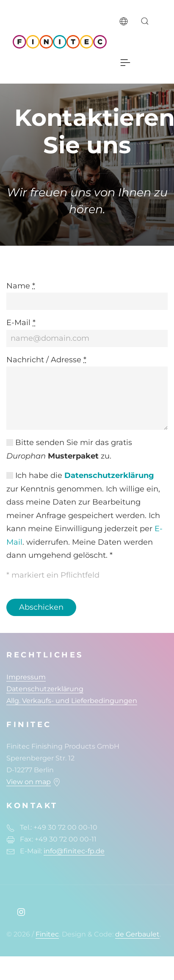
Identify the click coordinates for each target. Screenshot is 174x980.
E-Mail (21, 323)
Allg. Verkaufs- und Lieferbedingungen (72, 701)
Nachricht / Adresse (46, 360)
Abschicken (41, 607)
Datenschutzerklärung (109, 475)
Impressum (26, 677)
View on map (29, 782)
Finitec (47, 934)
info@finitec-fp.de (74, 851)
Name (21, 286)
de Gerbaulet (137, 934)
